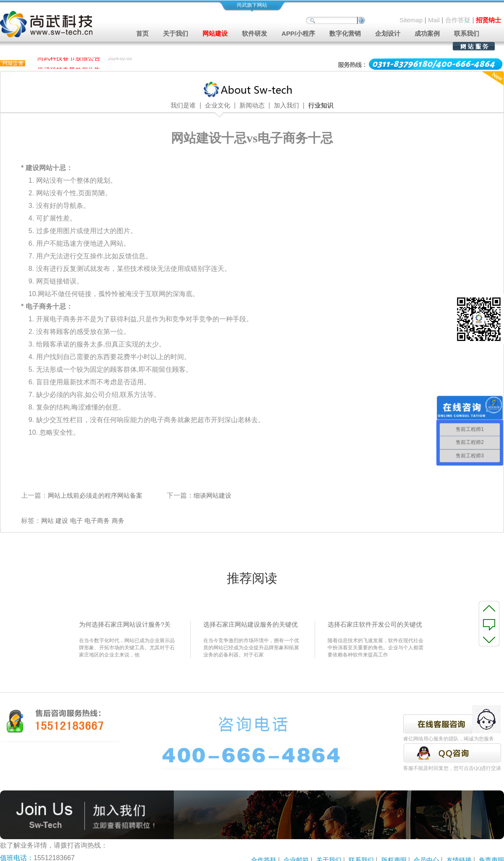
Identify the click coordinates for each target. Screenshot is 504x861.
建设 (62, 521)
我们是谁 (183, 105)
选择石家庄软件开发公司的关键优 (375, 624)
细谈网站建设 (213, 495)
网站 (47, 521)
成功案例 (427, 33)
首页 (142, 33)
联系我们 (467, 33)
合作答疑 (458, 20)
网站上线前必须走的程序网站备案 (95, 495)
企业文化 (218, 105)
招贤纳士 (488, 20)
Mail (434, 20)
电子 (76, 521)
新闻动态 (252, 105)
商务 (118, 521)
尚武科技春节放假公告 (69, 59)
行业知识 (321, 105)
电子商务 (97, 521)
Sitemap (411, 20)
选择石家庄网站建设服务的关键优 (251, 624)
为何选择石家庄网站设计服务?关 (125, 624)
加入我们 (286, 105)
